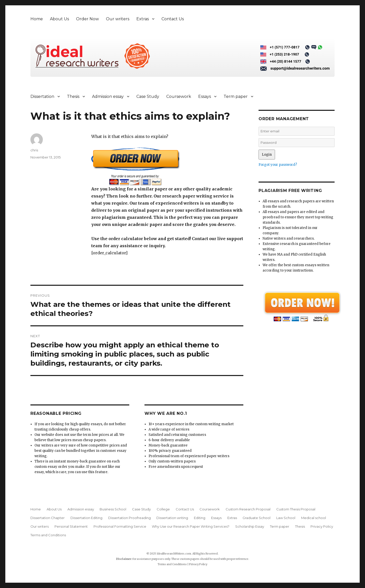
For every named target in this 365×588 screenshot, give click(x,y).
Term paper (236, 96)
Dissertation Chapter (48, 518)
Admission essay (108, 96)
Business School (113, 509)
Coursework (179, 96)
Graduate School (257, 518)
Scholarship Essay (250, 526)
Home (37, 19)
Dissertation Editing (86, 518)
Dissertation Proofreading (130, 518)
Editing (200, 518)
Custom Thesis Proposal (296, 509)
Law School (286, 518)
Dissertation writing (172, 518)
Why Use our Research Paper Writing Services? (191, 526)
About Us (59, 19)
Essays (205, 96)
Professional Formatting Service (120, 526)
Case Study (148, 96)
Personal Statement (71, 526)
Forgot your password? (278, 165)
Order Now (87, 19)
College (163, 509)
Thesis (73, 96)
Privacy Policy (322, 526)
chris (34, 150)
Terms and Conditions (48, 535)
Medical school (314, 518)
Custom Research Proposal (248, 509)
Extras (143, 19)
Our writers (118, 19)
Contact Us (173, 19)
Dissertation (42, 96)
